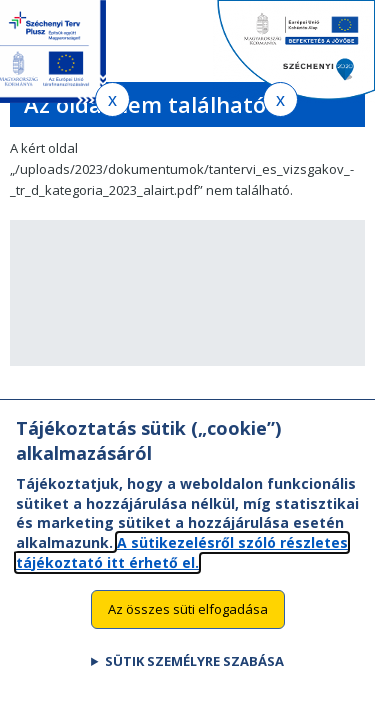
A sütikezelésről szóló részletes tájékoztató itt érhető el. (182, 562)
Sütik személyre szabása (194, 671)
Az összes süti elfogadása (188, 619)
